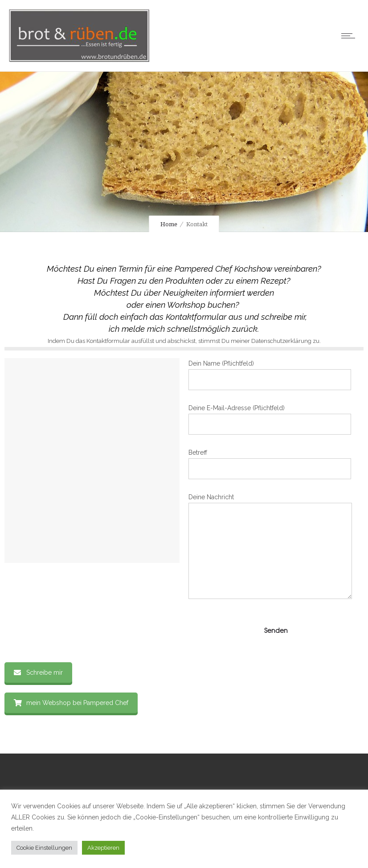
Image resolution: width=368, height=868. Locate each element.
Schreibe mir (38, 672)
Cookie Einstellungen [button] (44, 848)
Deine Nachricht (270, 546)
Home (169, 224)
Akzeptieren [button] (103, 848)
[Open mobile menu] (350, 36)
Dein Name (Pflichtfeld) (270, 375)
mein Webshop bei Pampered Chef (71, 703)
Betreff (270, 464)
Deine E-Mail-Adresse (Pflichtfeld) (270, 420)
